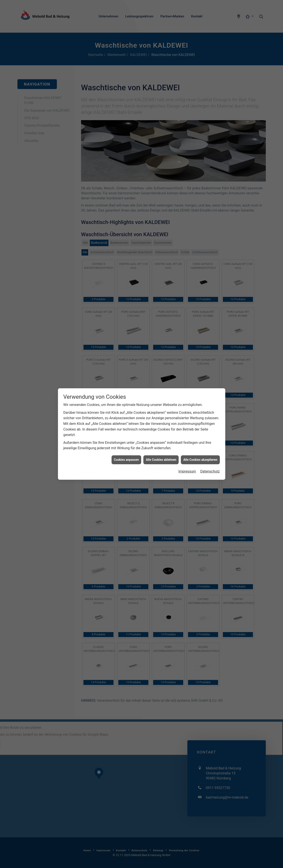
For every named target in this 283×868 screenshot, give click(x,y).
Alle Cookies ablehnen (161, 249)
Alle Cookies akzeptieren (200, 249)
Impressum (187, 261)
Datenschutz (210, 261)
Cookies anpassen (126, 249)
